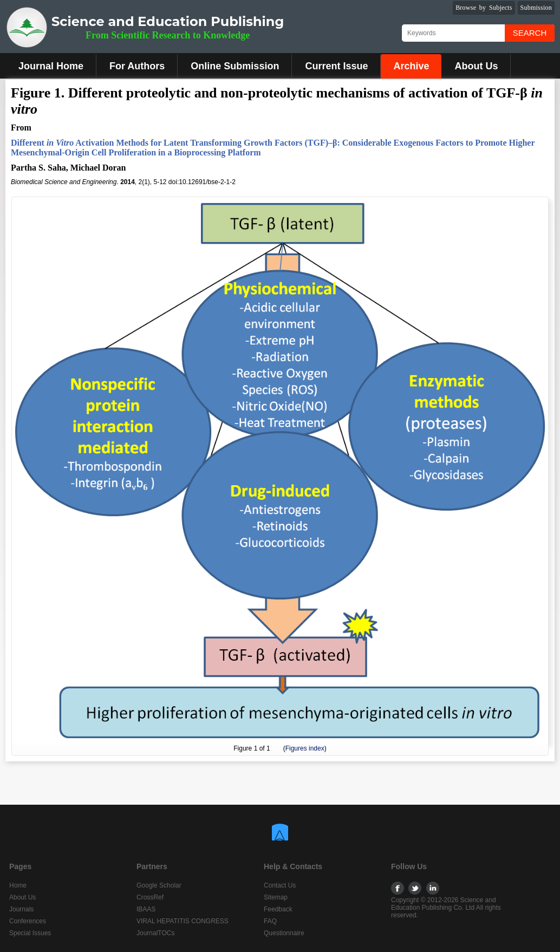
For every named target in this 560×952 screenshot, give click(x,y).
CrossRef (150, 897)
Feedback (278, 909)
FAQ (270, 921)
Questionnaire (284, 933)
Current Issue (336, 66)
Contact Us (280, 885)
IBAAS (146, 909)
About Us (476, 66)
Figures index (305, 748)
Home (18, 885)
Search (530, 33)
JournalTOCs (155, 933)
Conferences (28, 921)
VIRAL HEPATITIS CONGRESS (183, 921)
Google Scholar (159, 885)
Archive (411, 66)
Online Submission (235, 66)
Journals (21, 909)
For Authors (137, 66)
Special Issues (30, 933)
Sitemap (276, 897)
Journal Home (51, 66)
